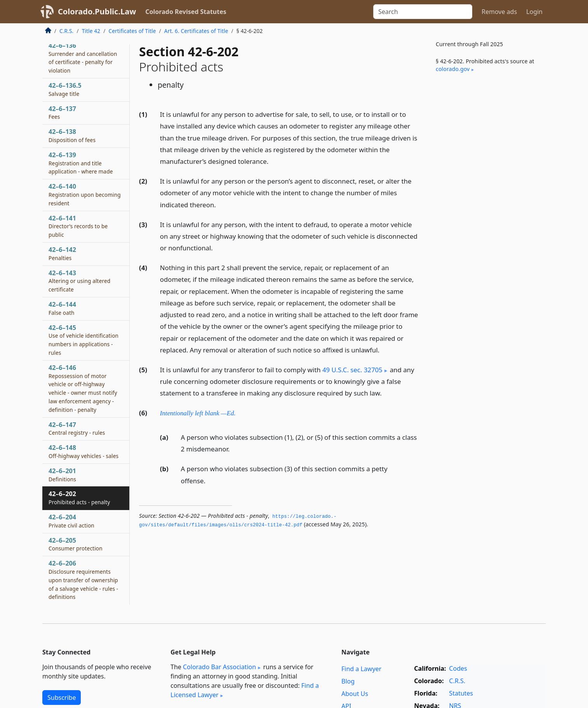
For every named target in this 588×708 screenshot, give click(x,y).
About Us (355, 694)
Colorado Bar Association (219, 667)
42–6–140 (85, 194)
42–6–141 (78, 226)
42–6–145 (84, 340)
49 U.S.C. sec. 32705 (352, 370)
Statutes (461, 693)
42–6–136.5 (65, 89)
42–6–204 (71, 521)
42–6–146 (83, 388)
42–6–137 (62, 113)
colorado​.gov (453, 69)
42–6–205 (76, 544)
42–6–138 (72, 135)
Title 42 (91, 31)
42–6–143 (79, 281)
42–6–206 (83, 580)
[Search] (423, 12)
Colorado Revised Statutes (186, 12)
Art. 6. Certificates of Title (196, 31)
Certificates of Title (132, 31)
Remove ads (499, 12)
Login (534, 12)
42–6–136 (83, 58)
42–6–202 (79, 498)
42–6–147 (77, 429)
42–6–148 (84, 451)
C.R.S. (66, 31)
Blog (348, 681)
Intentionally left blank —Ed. (198, 413)
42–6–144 (62, 308)
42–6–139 (81, 163)
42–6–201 (62, 475)
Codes (458, 668)
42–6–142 (62, 253)
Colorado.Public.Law (97, 11)
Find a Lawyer (361, 669)
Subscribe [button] (62, 698)
